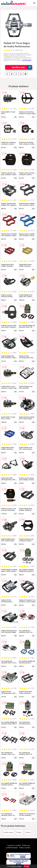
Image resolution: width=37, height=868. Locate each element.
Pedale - (19, 832)
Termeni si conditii (14, 845)
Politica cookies (25, 848)
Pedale (28, 832)
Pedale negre (8, 832)
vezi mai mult (27, 60)
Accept (27, 866)
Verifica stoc (22, 67)
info (15, 117)
